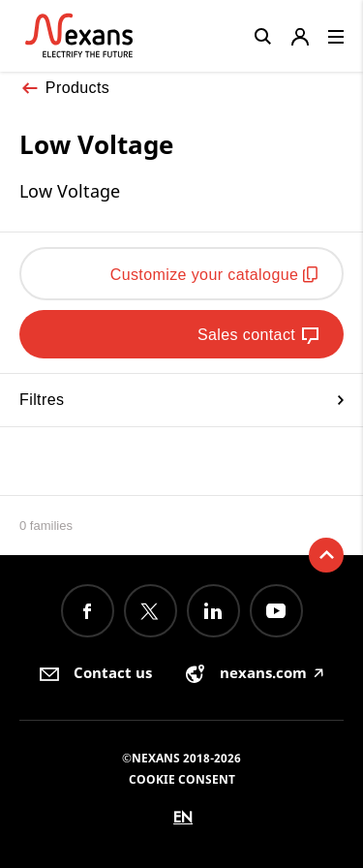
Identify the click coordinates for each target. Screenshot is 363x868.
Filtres (181, 400)
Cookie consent (182, 779)
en (183, 817)
